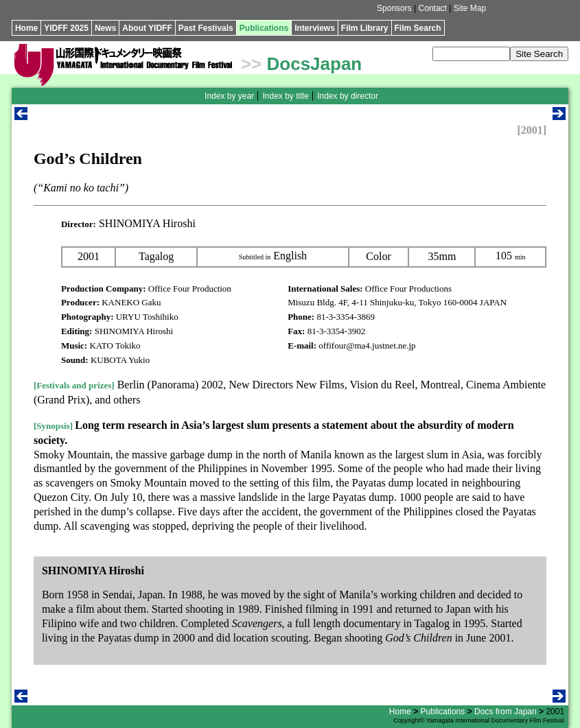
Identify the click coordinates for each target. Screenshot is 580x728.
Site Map (470, 8)
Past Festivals (206, 28)
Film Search (418, 28)
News (105, 28)
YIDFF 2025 (66, 28)
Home (26, 28)
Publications (264, 28)
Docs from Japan (506, 712)
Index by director (348, 96)
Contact (433, 8)
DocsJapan (315, 64)
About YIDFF (147, 28)
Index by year (229, 96)
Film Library (365, 28)
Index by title (285, 96)
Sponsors (394, 8)
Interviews (315, 28)
